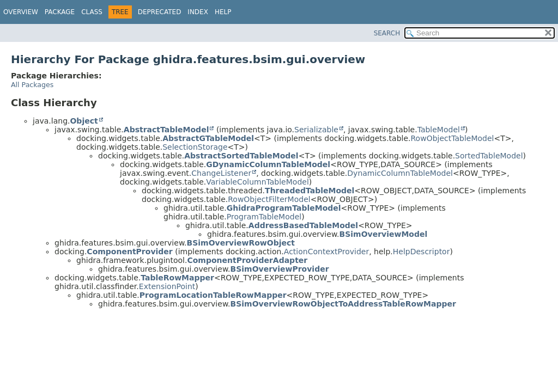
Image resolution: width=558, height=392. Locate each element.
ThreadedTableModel (310, 191)
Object (84, 121)
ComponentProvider (129, 252)
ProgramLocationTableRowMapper (213, 295)
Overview (21, 12)
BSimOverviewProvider (280, 269)
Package (60, 12)
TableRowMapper (177, 278)
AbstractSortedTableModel (241, 156)
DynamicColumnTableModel (400, 173)
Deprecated (160, 12)
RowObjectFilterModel (269, 199)
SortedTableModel (489, 156)
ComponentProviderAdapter (247, 260)
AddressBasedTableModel (303, 225)
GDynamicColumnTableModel (268, 164)
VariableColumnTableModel (257, 182)
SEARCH (387, 33)
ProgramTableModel (264, 217)
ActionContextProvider (326, 252)
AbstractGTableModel (208, 138)
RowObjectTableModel (453, 138)
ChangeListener (221, 173)
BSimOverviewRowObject (241, 243)
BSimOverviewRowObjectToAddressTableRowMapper (343, 304)
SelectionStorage (195, 147)
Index (198, 12)
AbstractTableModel (166, 130)
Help (223, 12)
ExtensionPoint (167, 286)
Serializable (316, 130)
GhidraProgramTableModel (284, 208)
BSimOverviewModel (384, 234)
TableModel (439, 130)
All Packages (32, 85)
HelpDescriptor (421, 252)
